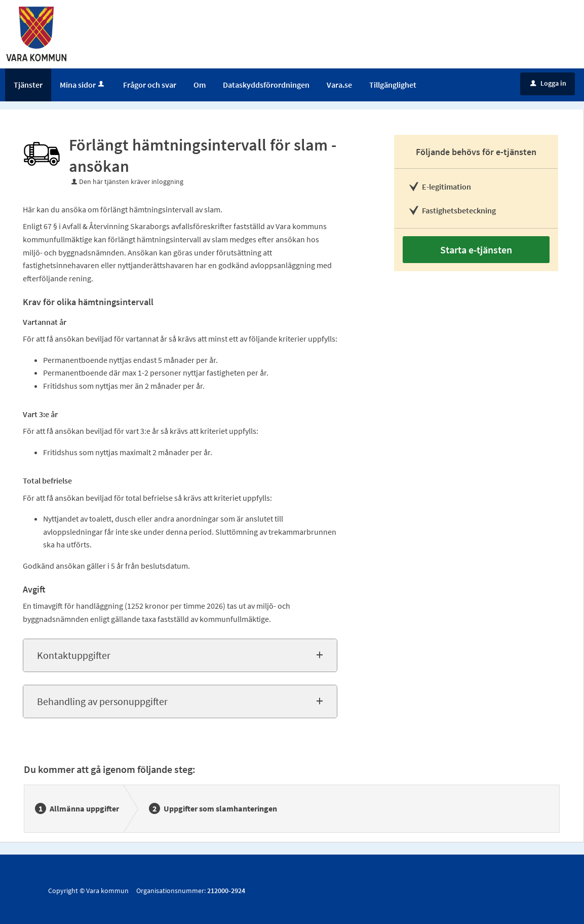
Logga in (548, 83)
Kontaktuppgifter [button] (74, 655)
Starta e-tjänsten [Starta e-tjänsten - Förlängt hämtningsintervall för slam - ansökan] (476, 250)
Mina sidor (83, 85)
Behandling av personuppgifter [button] (102, 701)
